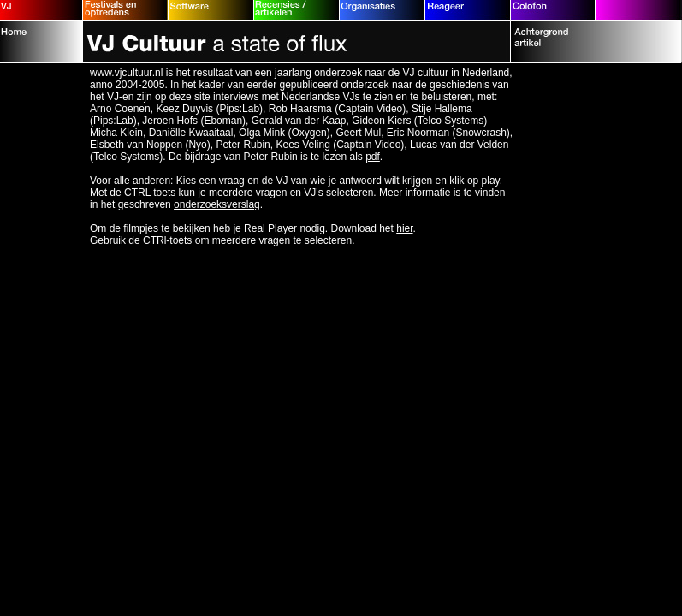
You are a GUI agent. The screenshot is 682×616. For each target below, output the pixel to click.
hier (404, 228)
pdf (373, 157)
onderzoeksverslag (217, 204)
